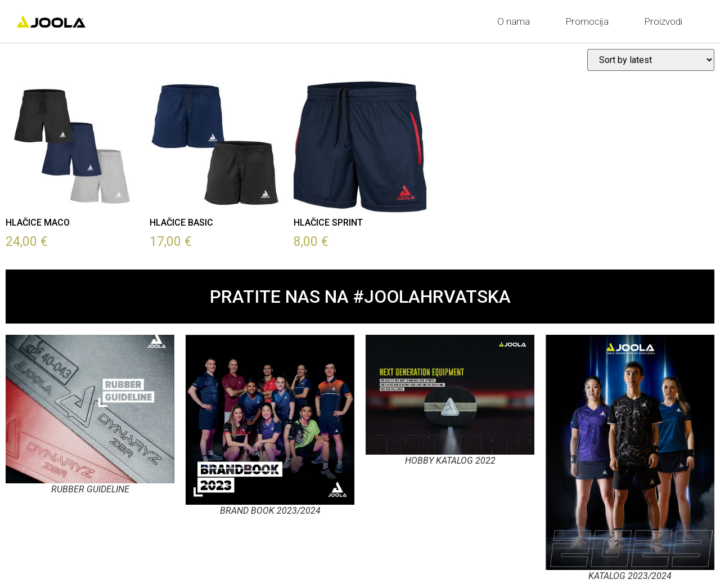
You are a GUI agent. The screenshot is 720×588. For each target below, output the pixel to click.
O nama (516, 21)
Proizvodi (666, 21)
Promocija (590, 21)
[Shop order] (651, 60)
